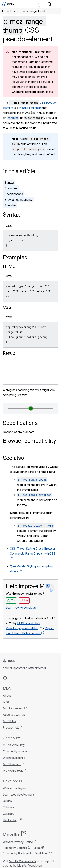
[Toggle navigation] (57, 4)
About (7, 695)
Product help (11, 727)
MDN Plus (9, 721)
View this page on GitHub (22, 628)
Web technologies (14, 788)
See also (10, 205)
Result (9, 353)
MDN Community (14, 745)
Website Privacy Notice (18, 842)
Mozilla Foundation (30, 866)
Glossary (9, 814)
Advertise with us (14, 715)
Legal (37, 848)
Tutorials (8, 807)
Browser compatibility (18, 200)
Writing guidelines (14, 758)
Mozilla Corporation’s (23, 861)
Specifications (14, 194)
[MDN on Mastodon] (24, 678)
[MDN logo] (10, 661)
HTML (9, 266)
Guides (7, 801)
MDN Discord (12, 764)
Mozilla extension (30, 108)
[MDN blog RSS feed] (31, 678)
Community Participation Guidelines (26, 853)
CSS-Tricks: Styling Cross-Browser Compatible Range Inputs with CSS (33, 551)
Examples (11, 188)
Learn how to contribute (21, 607)
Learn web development (18, 794)
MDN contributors (29, 623)
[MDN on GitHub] (5, 678)
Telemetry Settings (15, 848)
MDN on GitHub (13, 771)
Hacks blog (10, 820)
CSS (43, 103)
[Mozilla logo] (14, 834)
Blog (6, 702)
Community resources (17, 751)
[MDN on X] (18, 678)
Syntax (9, 183)
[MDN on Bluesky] (11, 678)
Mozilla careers (13, 708)
